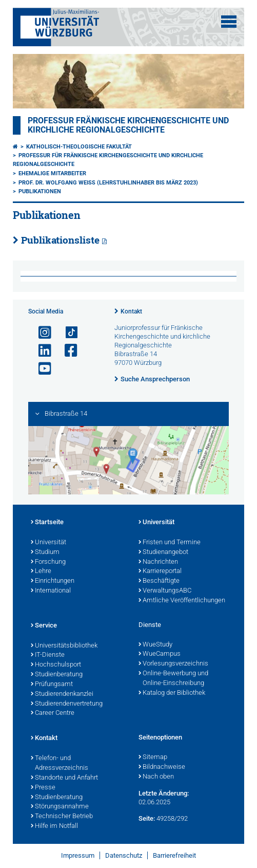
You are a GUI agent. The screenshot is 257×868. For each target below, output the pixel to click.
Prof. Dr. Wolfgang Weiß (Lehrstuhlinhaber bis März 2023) (108, 183)
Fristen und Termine (170, 543)
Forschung (48, 562)
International (51, 591)
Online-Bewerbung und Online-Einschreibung (173, 679)
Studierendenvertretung (67, 704)
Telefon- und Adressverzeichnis (60, 763)
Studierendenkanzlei (62, 694)
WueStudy (155, 645)
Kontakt (131, 311)
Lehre (41, 571)
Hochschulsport (56, 665)
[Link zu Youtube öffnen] (41, 369)
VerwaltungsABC (165, 591)
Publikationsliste (60, 240)
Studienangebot (163, 552)
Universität (48, 543)
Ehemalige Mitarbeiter (52, 173)
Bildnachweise (162, 767)
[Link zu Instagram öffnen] (41, 333)
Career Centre (53, 713)
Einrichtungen (53, 581)
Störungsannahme (60, 807)
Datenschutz (124, 855)
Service (44, 626)
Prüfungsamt (52, 685)
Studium (45, 552)
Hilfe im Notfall (54, 826)
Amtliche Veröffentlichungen (182, 601)
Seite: (147, 818)
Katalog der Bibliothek (172, 693)
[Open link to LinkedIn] (41, 351)
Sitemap (153, 758)
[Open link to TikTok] (67, 333)
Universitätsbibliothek (64, 646)
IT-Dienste (48, 655)
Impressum (78, 855)
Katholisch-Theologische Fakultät (79, 147)
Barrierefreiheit (174, 855)
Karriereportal (160, 571)
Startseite (47, 523)
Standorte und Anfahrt (64, 778)
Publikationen (40, 191)
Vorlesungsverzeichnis (173, 664)
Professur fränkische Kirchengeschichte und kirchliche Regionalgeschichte (128, 125)
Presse (43, 788)
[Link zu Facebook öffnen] (67, 351)
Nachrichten (158, 562)
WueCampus (160, 654)
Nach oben (156, 777)
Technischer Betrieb (62, 817)
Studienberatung (57, 675)
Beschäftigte (159, 581)
